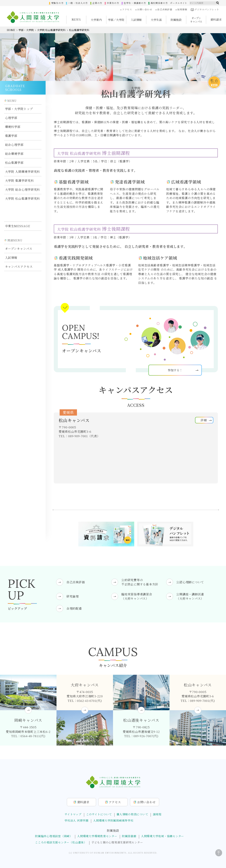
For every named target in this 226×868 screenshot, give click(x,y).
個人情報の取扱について (132, 814)
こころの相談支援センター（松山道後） (61, 842)
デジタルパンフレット (205, 10)
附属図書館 (129, 836)
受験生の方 (57, 3)
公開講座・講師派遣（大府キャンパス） (190, 596)
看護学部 (11, 136)
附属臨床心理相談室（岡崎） (54, 836)
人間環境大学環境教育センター (97, 836)
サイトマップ (73, 814)
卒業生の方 (113, 3)
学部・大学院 (26, 30)
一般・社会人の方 (78, 3)
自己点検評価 (165, 9)
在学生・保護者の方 (135, 3)
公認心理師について (190, 582)
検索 (218, 3)
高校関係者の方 (159, 3)
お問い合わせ (145, 9)
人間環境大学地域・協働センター (162, 836)
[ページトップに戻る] (217, 857)
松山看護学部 (14, 163)
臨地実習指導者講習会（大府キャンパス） (137, 596)
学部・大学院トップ (19, 109)
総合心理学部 (14, 145)
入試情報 (11, 239)
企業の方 (97, 3)
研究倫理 (73, 596)
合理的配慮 (74, 608)
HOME (11, 30)
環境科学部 (13, 127)
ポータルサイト (179, 3)
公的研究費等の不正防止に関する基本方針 (140, 582)
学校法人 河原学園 (76, 820)
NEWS (76, 20)
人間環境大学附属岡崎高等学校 (113, 820)
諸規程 (157, 814)
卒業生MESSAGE (18, 207)
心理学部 (11, 118)
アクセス (127, 9)
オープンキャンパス (19, 230)
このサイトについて (99, 814)
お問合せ (146, 802)
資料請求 (216, 20)
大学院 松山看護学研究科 (51, 30)
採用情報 (182, 9)
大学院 (23, 172)
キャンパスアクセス (19, 248)
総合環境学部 (14, 154)
